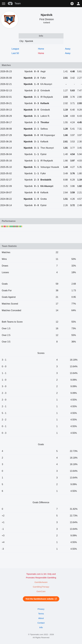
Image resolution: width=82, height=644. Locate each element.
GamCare (41, 591)
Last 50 (15, 53)
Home (41, 49)
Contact (41, 623)
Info (41, 627)
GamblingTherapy (41, 587)
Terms (41, 614)
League (15, 49)
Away (68, 49)
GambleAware (41, 582)
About (41, 618)
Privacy (41, 609)
